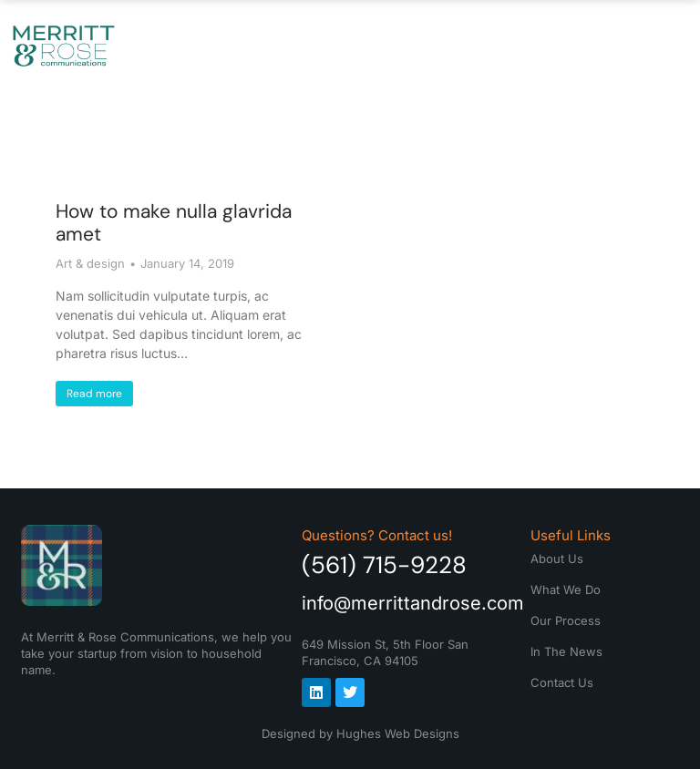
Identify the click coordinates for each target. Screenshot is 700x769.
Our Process (412, 46)
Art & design (90, 263)
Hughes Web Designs (398, 733)
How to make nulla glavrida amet (174, 223)
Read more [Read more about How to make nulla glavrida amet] (94, 394)
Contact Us (640, 46)
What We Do (294, 46)
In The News (529, 46)
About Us (193, 46)
